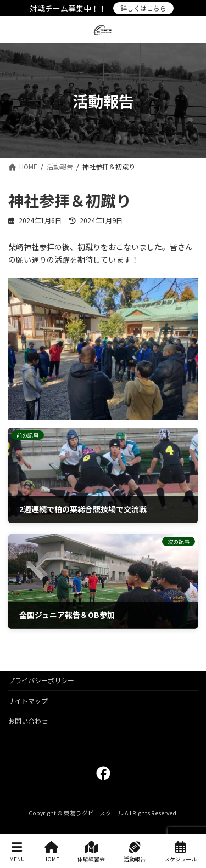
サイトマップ (28, 700)
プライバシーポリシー (41, 680)
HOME (51, 852)
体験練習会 (91, 852)
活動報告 (135, 852)
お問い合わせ (28, 721)
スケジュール (180, 852)
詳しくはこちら (143, 8)
